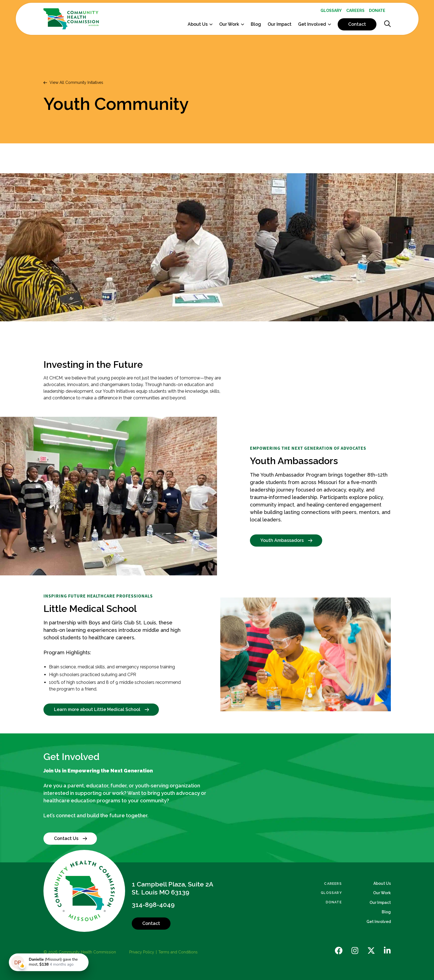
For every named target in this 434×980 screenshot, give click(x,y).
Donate (377, 11)
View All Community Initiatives (76, 82)
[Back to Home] (84, 891)
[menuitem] (331, 11)
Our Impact (280, 24)
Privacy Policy (142, 952)
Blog (256, 24)
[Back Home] (71, 19)
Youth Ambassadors (288, 540)
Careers (355, 11)
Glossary (331, 11)
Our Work (229, 24)
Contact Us (72, 838)
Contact (357, 24)
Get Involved (312, 24)
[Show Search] (387, 24)
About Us (198, 24)
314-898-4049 (153, 905)
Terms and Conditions (178, 952)
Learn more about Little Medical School (103, 709)
